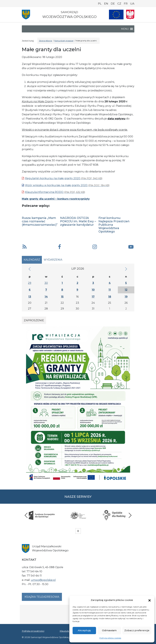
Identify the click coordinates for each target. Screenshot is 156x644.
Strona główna (46, 41)
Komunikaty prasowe (64, 41)
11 (110, 290)
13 (30, 297)
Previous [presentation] (26, 515)
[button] (150, 600)
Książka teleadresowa (42, 597)
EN (106, 4)
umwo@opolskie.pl (43, 580)
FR (126, 4)
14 (46, 297)
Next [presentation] (130, 515)
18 (110, 297)
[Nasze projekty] (116, 15)
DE (113, 4)
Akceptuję (84, 630)
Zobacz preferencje (137, 630)
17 (93, 297)
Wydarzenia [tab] (53, 260)
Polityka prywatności (33, 631)
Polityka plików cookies (110, 638)
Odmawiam (109, 630)
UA (132, 4)
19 (126, 297)
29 (30, 283)
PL (100, 4)
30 (46, 283)
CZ (119, 4)
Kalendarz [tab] (32, 260)
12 (126, 290)
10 (93, 290)
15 (62, 297)
